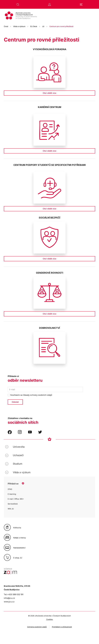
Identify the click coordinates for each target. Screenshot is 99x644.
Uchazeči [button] (18, 455)
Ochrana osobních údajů (37, 627)
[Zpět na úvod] (49, 16)
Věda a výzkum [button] (22, 472)
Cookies (50, 619)
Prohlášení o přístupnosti (62, 627)
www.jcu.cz (9, 602)
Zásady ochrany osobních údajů (38, 395)
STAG (10, 489)
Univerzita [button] (19, 447)
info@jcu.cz (9, 598)
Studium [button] (18, 464)
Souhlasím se (30, 395)
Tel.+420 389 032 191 (14, 594)
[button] (18, 4)
